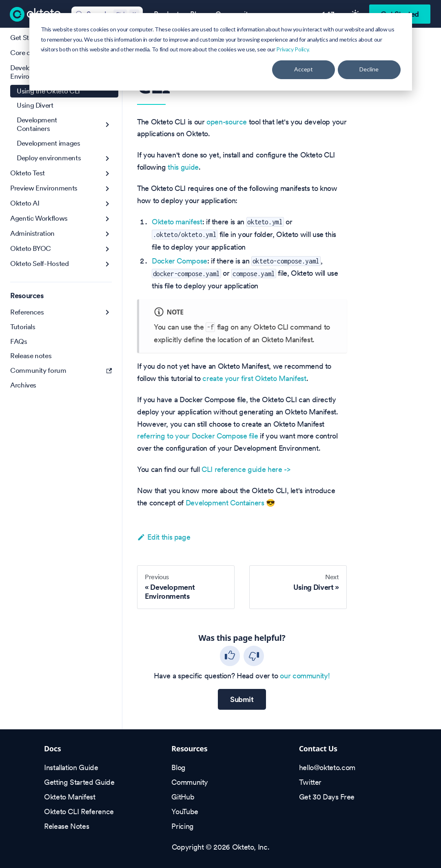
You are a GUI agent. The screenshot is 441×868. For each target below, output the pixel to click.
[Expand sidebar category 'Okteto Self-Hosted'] (107, 264)
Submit (242, 699)
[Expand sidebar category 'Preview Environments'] (107, 189)
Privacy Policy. (293, 49)
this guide (183, 167)
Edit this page (164, 537)
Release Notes (66, 826)
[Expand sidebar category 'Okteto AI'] (107, 204)
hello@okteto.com (327, 767)
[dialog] (221, 52)
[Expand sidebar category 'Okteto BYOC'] (107, 249)
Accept (304, 69)
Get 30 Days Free (327, 797)
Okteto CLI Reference (79, 812)
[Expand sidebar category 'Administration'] (107, 234)
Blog (178, 767)
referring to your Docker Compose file (198, 436)
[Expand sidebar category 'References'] (107, 312)
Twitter (310, 782)
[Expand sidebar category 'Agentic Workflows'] (107, 219)
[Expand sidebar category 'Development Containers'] (107, 125)
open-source (227, 122)
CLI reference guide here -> (246, 469)
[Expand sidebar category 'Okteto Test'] (107, 174)
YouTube (185, 812)
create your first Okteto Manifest (254, 378)
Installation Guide (71, 767)
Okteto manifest (177, 222)
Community (190, 782)
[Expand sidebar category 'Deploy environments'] (107, 158)
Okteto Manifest (70, 797)
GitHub (183, 797)
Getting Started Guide (79, 782)
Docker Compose (180, 261)
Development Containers (225, 503)
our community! (305, 676)
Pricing (182, 826)
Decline (369, 69)
